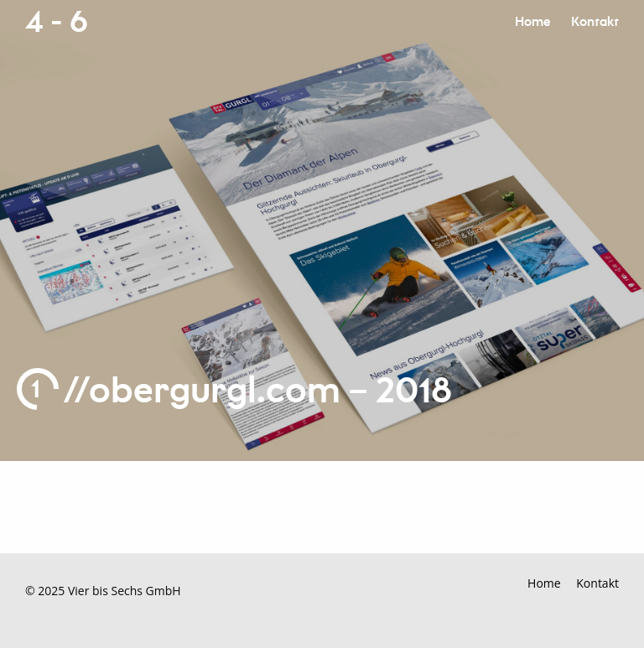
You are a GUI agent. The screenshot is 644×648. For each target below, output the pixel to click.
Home (532, 22)
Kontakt (595, 22)
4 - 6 (56, 23)
